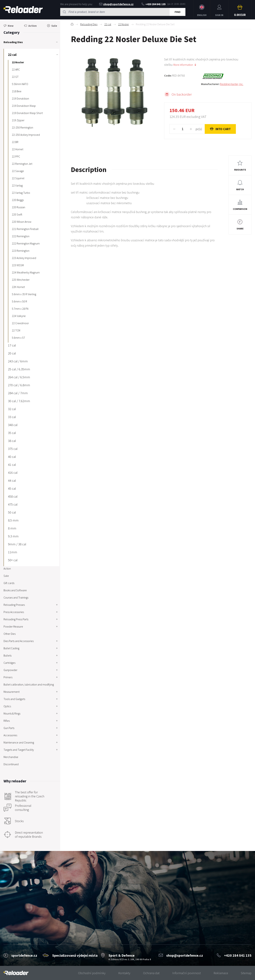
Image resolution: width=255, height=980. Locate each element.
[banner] (16, 973)
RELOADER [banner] (23, 10)
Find (178, 12)
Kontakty (124, 973)
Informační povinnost (187, 973)
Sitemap (246, 973)
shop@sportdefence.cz (116, 4)
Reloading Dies (89, 24)
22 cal (108, 24)
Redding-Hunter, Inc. (232, 84)
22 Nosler (124, 24)
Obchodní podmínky (92, 973)
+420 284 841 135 (154, 4)
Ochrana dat (151, 973)
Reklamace (221, 973)
